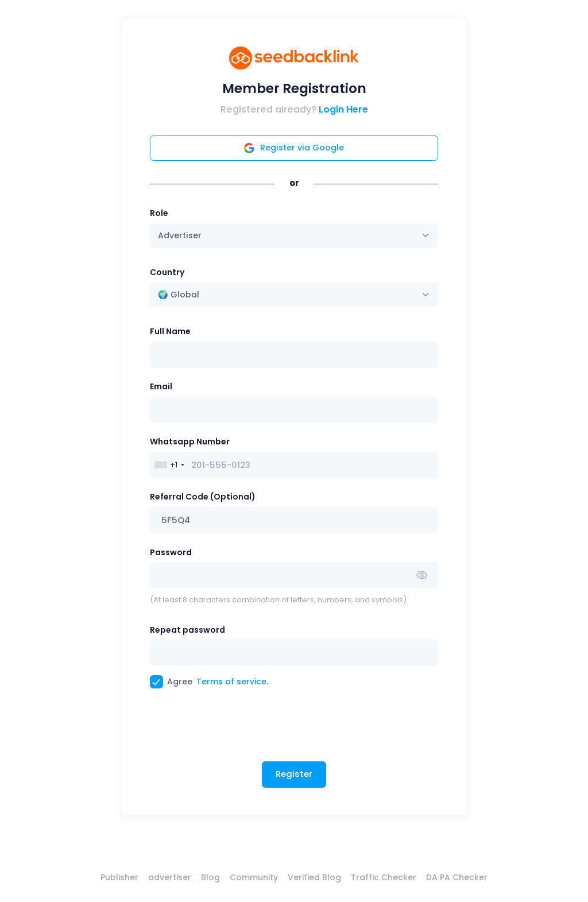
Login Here (343, 109)
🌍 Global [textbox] (179, 295)
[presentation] (237, 729)
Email (161, 386)
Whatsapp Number (190, 442)
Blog (210, 877)
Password (171, 552)
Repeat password (187, 630)
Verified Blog (314, 877)
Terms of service (231, 682)
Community (254, 877)
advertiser (170, 877)
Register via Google (294, 148)
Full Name (170, 331)
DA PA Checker (457, 877)
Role (159, 213)
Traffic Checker (384, 877)
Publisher (119, 877)
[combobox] (294, 295)
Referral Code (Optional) (203, 497)
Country (167, 272)
